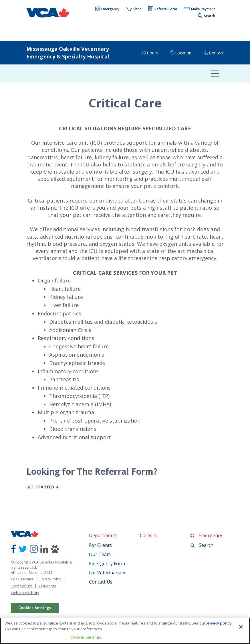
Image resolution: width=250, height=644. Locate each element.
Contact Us (101, 582)
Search (202, 545)
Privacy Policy (50, 579)
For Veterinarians (108, 573)
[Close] (241, 628)
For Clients (100, 545)
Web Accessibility (25, 593)
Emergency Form (107, 563)
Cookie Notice (22, 579)
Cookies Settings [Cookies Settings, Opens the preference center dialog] (86, 638)
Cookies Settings (35, 608)
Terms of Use (22, 586)
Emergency (206, 535)
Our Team (100, 554)
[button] (108, 9)
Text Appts (47, 586)
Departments (103, 535)
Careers (148, 535)
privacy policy (218, 624)
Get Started (40, 487)
